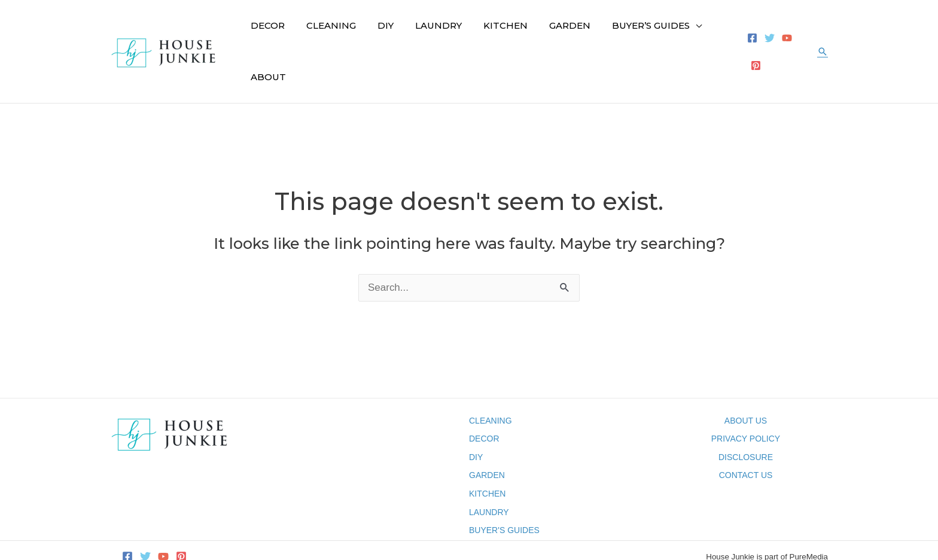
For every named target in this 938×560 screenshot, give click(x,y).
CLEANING (491, 380)
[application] (668, 31)
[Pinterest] (800, 31)
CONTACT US (746, 435)
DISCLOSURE (746, 416)
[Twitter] (765, 31)
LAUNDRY (489, 471)
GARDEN (487, 435)
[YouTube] (783, 31)
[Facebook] (748, 31)
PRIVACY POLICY (746, 398)
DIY (476, 416)
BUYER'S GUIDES (504, 489)
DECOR (484, 398)
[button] (823, 31)
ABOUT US (746, 380)
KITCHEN (487, 453)
